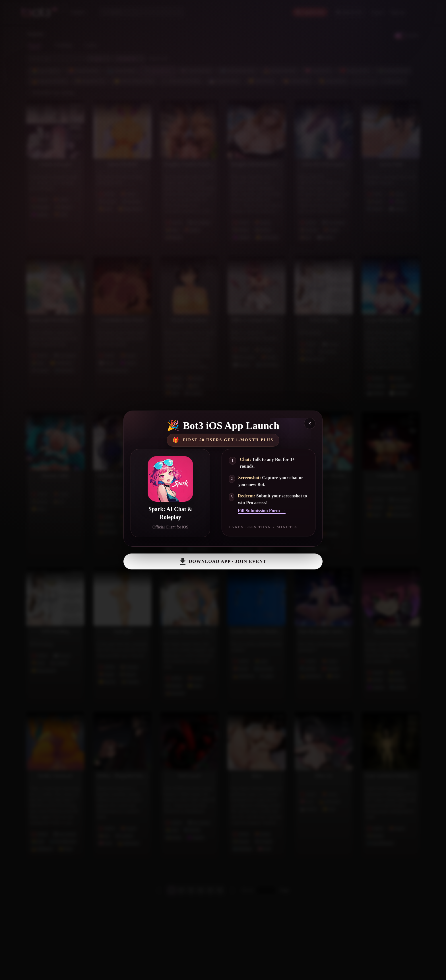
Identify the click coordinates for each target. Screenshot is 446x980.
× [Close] (310, 423)
